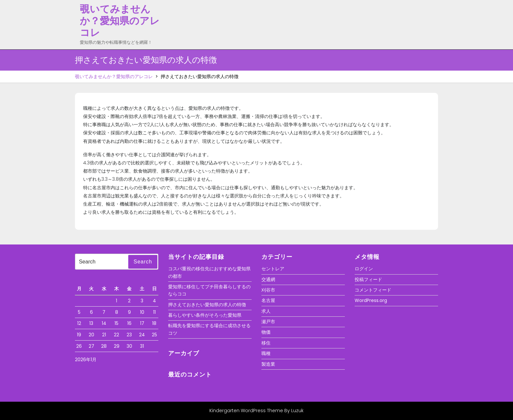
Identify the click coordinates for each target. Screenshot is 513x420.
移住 (266, 343)
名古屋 (268, 300)
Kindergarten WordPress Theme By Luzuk (256, 411)
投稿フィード (368, 279)
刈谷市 (268, 290)
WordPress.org (371, 300)
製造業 (268, 364)
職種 (266, 353)
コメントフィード (373, 290)
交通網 (268, 279)
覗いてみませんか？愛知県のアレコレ (120, 21)
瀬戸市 (268, 322)
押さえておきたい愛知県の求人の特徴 (207, 305)
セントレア (273, 269)
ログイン (364, 269)
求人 (266, 311)
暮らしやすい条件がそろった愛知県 (205, 315)
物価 (266, 332)
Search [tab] (143, 262)
